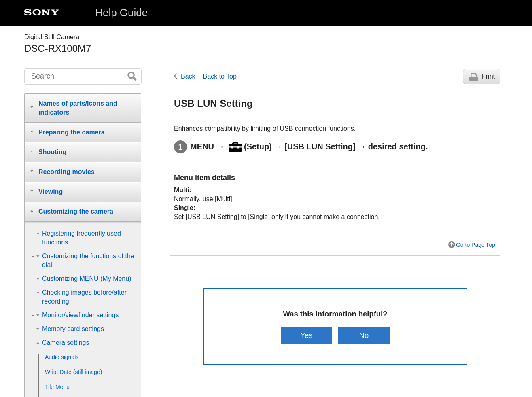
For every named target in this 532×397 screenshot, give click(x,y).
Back (188, 76)
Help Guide (121, 13)
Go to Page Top (476, 245)
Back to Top (220, 76)
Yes (306, 335)
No (364, 335)
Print (488, 76)
